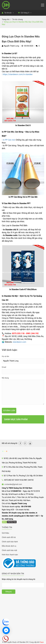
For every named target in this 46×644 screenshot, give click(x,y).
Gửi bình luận (9, 411)
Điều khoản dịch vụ (9, 546)
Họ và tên (5, 356)
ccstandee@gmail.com (13, 484)
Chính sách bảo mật (9, 550)
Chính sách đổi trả (9, 537)
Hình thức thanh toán (10, 555)
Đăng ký (9, 592)
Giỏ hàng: (25, 13)
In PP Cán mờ (9, 140)
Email (4, 367)
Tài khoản (8, 13)
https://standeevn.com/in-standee (18, 74)
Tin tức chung (17, 19)
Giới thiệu (5, 533)
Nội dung (5, 378)
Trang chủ (6, 19)
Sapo (42, 642)
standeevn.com (19, 342)
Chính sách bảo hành (10, 542)
